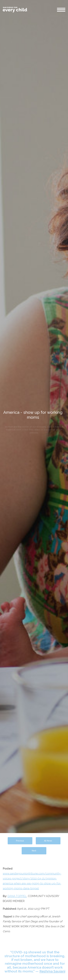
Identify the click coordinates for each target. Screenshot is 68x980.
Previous (20, 841)
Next (34, 851)
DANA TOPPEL (17, 896)
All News (48, 841)
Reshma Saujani (52, 971)
